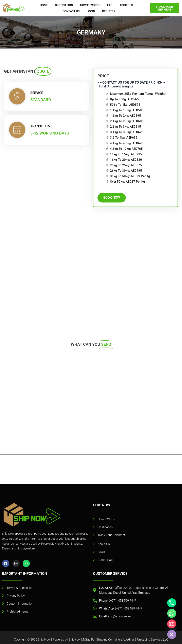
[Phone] (172, 603)
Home (44, 5)
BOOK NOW (117, 198)
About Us (126, 5)
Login (91, 11)
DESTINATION (64, 5)
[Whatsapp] (172, 613)
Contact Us (71, 11)
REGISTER (109, 11)
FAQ (110, 5)
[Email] (172, 624)
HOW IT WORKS (90, 5)
